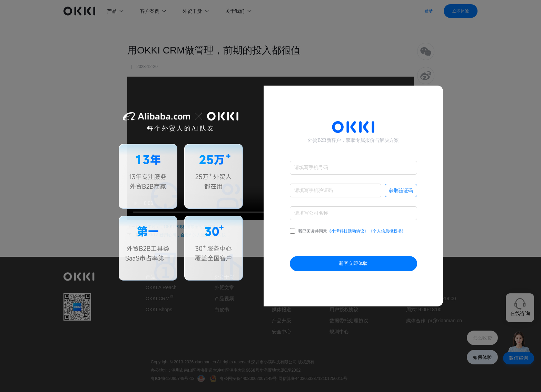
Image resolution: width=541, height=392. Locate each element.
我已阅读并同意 (348, 231)
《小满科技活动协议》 (348, 231)
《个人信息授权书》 (387, 231)
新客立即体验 (353, 263)
